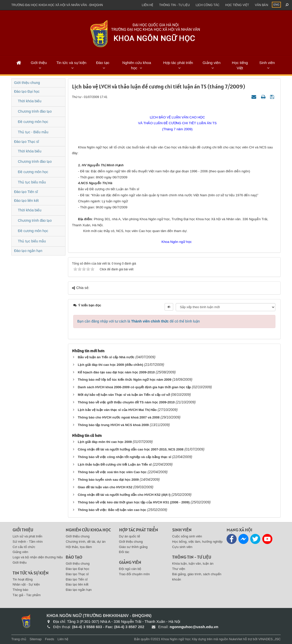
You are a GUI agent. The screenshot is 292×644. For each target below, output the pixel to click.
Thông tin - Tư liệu (174, 5)
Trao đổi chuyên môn (134, 574)
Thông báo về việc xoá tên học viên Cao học (112, 472)
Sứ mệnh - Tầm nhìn (28, 542)
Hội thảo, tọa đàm (79, 547)
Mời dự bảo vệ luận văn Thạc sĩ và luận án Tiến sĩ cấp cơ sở (124, 395)
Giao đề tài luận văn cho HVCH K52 (105, 487)
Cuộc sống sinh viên (187, 536)
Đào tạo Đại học (27, 91)
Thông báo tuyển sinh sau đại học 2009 (108, 480)
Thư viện (179, 569)
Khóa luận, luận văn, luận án (193, 563)
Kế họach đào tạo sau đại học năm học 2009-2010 (116, 372)
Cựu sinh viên (182, 547)
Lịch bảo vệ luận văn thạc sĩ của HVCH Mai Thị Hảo (117, 410)
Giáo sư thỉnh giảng (133, 547)
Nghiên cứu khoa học (137, 65)
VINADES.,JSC (269, 639)
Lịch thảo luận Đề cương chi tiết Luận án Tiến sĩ (115, 464)
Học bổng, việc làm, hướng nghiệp (197, 542)
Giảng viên (212, 63)
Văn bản (261, 5)
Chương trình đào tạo (35, 111)
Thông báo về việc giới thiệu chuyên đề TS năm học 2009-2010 (126, 402)
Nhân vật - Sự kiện (26, 584)
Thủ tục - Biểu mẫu (33, 132)
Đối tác (124, 552)
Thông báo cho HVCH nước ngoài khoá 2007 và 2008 (119, 417)
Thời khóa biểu (30, 101)
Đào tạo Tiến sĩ (26, 192)
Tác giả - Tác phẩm (27, 595)
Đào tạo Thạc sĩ (27, 142)
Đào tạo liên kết (26, 201)
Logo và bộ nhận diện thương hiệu (38, 557)
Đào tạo (103, 63)
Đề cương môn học (33, 122)
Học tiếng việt (237, 5)
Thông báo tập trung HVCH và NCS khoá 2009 (113, 425)
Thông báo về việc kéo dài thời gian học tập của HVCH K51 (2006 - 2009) (134, 502)
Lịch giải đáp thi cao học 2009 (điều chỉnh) (111, 365)
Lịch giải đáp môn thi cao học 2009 (105, 442)
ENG (276, 5)
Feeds (50, 639)
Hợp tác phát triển (178, 63)
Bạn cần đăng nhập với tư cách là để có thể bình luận (139, 321)
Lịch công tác (207, 5)
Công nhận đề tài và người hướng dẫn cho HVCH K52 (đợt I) (124, 495)
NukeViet (236, 639)
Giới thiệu (39, 63)
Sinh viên (267, 63)
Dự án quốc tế (130, 536)
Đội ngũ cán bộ (130, 569)
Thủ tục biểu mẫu (32, 182)
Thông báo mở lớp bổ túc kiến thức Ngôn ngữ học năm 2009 (125, 380)
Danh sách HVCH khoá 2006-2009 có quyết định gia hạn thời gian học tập (134, 387)
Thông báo (20, 590)
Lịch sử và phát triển (27, 536)
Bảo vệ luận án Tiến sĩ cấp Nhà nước (106, 357)
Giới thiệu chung (27, 83)
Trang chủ (19, 639)
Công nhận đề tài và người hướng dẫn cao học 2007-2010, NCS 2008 (131, 449)
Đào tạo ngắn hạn (28, 251)
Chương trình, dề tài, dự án (86, 542)
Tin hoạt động (23, 579)
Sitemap (35, 639)
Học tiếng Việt (240, 65)
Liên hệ (148, 5)
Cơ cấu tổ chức (24, 547)
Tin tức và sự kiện (71, 63)
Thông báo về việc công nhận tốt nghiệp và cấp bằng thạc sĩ (124, 457)
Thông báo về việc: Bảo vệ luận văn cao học (112, 510)
